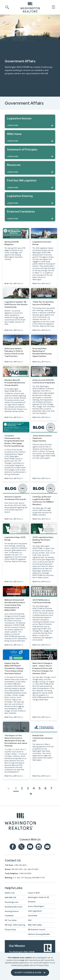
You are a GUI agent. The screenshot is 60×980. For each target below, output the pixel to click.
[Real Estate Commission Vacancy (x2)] (44, 750)
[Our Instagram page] (39, 847)
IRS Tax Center (11, 920)
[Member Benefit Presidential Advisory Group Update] (16, 393)
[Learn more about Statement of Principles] (30, 152)
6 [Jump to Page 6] (45, 788)
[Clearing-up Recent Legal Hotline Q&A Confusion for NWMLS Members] (44, 502)
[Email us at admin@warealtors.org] (47, 847)
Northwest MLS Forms (14, 907)
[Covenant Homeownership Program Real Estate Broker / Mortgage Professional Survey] (16, 452)
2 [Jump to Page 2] (22, 788)
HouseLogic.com (12, 902)
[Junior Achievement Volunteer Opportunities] (44, 452)
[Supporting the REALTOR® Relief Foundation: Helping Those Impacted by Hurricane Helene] (16, 685)
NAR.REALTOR (10, 897)
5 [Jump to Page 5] (40, 788)
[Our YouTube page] (30, 847)
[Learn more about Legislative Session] (30, 121)
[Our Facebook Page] (13, 847)
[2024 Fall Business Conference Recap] (44, 617)
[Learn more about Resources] (30, 168)
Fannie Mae (33, 916)
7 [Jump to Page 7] (51, 788)
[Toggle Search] (7, 7)
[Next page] (31, 794)
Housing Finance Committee (12, 913)
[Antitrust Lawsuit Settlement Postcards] (16, 502)
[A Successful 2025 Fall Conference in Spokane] (44, 393)
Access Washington (36, 906)
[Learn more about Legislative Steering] (30, 199)
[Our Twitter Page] (21, 847)
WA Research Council (37, 930)
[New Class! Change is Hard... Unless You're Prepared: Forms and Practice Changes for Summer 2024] (44, 685)
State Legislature (35, 911)
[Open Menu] (53, 7)
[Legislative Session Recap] (44, 257)
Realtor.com (10, 893)
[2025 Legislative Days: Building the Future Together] (44, 554)
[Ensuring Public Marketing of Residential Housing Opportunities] (44, 350)
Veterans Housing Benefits (39, 934)
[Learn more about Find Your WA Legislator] (30, 183)
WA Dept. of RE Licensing (15, 925)
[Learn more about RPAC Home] (30, 137)
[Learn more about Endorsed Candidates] (30, 214)
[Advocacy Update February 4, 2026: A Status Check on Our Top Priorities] (16, 350)
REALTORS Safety (35, 925)
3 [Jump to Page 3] (28, 788)
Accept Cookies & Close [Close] (30, 972)
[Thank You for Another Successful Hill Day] (44, 311)
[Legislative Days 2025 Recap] (16, 554)
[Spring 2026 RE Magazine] (16, 257)
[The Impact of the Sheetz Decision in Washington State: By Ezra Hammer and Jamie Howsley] (16, 750)
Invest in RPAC (34, 893)
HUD (30, 920)
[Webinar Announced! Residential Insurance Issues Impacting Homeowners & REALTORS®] (16, 617)
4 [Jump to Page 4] (34, 788)
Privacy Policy (10, 930)
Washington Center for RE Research (38, 899)
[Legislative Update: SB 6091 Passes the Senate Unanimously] (16, 311)
